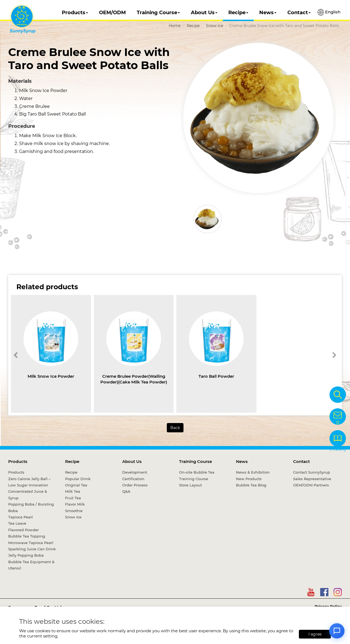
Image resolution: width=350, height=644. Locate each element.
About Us (204, 13)
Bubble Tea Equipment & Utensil (31, 565)
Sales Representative (312, 479)
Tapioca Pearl (21, 517)
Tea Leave (17, 523)
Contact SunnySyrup (312, 472)
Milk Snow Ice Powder (51, 376)
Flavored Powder (24, 530)
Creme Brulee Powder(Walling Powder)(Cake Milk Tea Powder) (134, 379)
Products (75, 13)
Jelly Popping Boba (26, 555)
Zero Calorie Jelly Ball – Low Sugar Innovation (29, 482)
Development (135, 472)
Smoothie (74, 511)
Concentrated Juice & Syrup (28, 494)
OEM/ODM (112, 13)
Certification (133, 479)
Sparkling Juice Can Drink (32, 549)
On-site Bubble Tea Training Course (197, 475)
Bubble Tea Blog (251, 485)
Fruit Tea (73, 498)
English (329, 12)
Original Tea (76, 485)
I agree (315, 634)
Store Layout (190, 485)
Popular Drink (78, 479)
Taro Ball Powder (216, 376)
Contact (299, 13)
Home (175, 26)
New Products (249, 479)
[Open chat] (337, 631)
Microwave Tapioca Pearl (31, 543)
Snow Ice (215, 26)
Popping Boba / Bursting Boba (31, 507)
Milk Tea (73, 491)
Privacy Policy (328, 606)
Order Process (135, 485)
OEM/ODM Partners (311, 485)
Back (175, 428)
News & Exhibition (253, 472)
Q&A (126, 491)
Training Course (158, 13)
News (268, 13)
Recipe (238, 13)
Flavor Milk (75, 504)
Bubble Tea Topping (27, 536)
